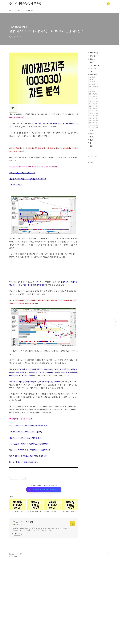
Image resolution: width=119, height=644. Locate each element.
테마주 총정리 (92, 56)
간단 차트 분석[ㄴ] (94, 99)
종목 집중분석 (94, 87)
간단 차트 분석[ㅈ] (94, 116)
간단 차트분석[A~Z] (94, 94)
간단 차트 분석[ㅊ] (94, 118)
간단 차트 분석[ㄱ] (94, 96)
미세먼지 (91, 140)
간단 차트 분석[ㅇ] (94, 113)
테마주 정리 (30, 10)
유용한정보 (91, 134)
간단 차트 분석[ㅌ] (94, 123)
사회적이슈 (91, 137)
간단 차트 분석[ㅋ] (94, 120)
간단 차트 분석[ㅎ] (94, 128)
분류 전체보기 (93, 53)
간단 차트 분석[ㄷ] (94, 101)
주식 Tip (91, 62)
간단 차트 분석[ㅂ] (94, 108)
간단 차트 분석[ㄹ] (94, 104)
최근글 (90, 156)
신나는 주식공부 (94, 74)
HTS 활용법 (92, 82)
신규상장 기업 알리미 (94, 65)
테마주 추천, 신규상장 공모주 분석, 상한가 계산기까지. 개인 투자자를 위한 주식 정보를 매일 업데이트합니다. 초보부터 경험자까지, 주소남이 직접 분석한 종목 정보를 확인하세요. (41, 612)
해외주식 (91, 89)
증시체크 (92, 59)
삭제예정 (91, 146)
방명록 (18, 10)
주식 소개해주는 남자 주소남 (25, 4)
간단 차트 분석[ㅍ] (94, 125)
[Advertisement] (44, 279)
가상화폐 (91, 131)
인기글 (96, 156)
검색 (104, 4)
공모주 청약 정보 (93, 68)
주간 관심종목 (93, 77)
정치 (90, 143)
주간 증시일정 (94, 79)
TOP (108, 638)
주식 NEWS (92, 91)
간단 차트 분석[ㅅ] (94, 111)
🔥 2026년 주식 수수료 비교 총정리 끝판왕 (44, 573)
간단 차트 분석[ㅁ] (94, 106)
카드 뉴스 (91, 71)
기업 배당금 (92, 84)
